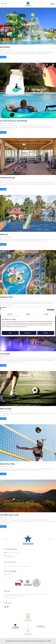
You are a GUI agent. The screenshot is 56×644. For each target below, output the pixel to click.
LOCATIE (40, 594)
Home (6, 594)
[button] (2, 4)
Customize (28, 333)
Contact (14, 596)
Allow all (46, 333)
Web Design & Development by (41, 641)
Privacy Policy (8, 598)
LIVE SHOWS (5, 354)
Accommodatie (24, 594)
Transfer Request (21, 596)
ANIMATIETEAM (6, 297)
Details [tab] (28, 314)
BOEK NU (52, 4)
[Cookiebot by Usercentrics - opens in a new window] (48, 310)
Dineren (30, 594)
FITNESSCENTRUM (7, 178)
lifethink (11, 50)
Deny (10, 333)
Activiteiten (35, 594)
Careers (13, 598)
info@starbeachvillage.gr (10, 557)
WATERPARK (5, 47)
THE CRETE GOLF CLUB (9, 515)
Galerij (44, 594)
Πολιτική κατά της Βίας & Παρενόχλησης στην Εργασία (17, 566)
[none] (6, 4)
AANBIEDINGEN (8, 596)
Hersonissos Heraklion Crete (14, 552)
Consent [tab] (10, 314)
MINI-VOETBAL (6, 409)
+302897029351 (9, 555)
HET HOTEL (11, 594)
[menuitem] (6, 4)
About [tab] (46, 314)
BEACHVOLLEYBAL (8, 464)
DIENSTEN (17, 594)
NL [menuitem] (6, 4)
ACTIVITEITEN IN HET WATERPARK (14, 121)
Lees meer (3, 57)
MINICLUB (4, 235)
